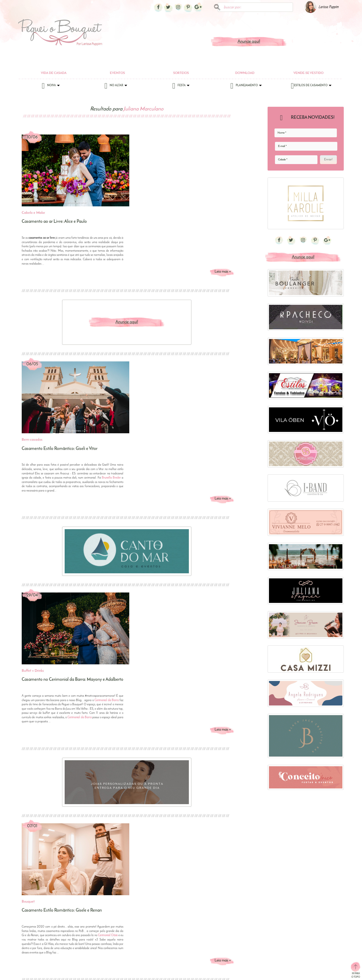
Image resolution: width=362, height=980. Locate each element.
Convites (212, 922)
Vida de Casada (54, 73)
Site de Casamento (256, 950)
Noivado (250, 945)
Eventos (117, 73)
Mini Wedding (290, 959)
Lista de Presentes (255, 928)
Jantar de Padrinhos (257, 917)
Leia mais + (223, 200)
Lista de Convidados (257, 922)
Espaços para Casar (219, 939)
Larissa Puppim (329, 7)
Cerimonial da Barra (215, 485)
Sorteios (181, 73)
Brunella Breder (220, 334)
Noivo (173, 928)
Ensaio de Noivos (255, 911)
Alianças (175, 900)
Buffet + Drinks (216, 911)
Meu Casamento (292, 954)
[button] (181, 802)
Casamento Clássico (294, 909)
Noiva (51, 87)
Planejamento (246, 87)
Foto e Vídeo (215, 945)
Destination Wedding (295, 943)
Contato (55, 973)
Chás (247, 906)
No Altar (116, 87)
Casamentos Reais (293, 937)
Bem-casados (216, 900)
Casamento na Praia (295, 926)
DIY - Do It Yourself (294, 948)
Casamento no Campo (296, 932)
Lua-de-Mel (252, 933)
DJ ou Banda (216, 933)
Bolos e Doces (216, 906)
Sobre (35, 973)
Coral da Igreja (179, 906)
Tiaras (136, 917)
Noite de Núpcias (255, 939)
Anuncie (94, 973)
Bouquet (138, 906)
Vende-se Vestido (308, 73)
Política (75, 973)
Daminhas (176, 911)
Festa (181, 87)
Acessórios (139, 900)
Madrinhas (176, 922)
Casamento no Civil (257, 900)
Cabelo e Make (142, 911)
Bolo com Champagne (296, 904)
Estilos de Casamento (311, 87)
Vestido (137, 922)
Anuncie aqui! (249, 42)
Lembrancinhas (217, 950)
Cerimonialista (216, 917)
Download (245, 73)
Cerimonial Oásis (216, 648)
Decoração (176, 917)
